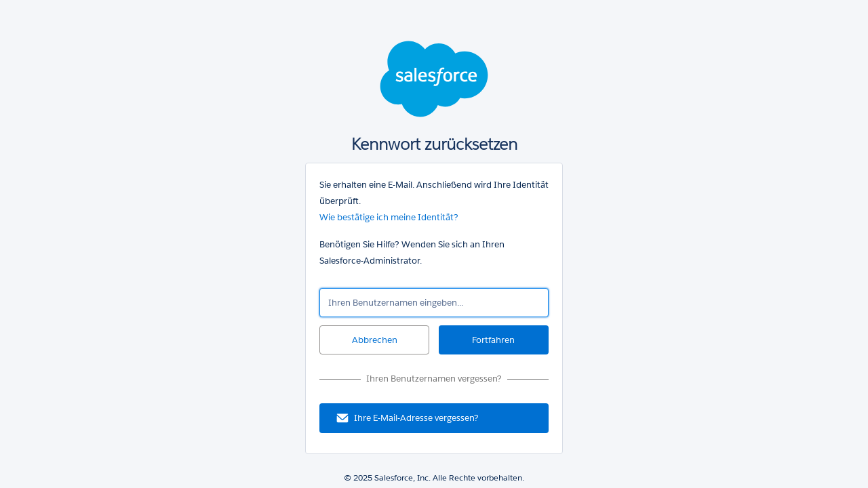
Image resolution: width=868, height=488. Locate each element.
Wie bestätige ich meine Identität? (389, 217)
